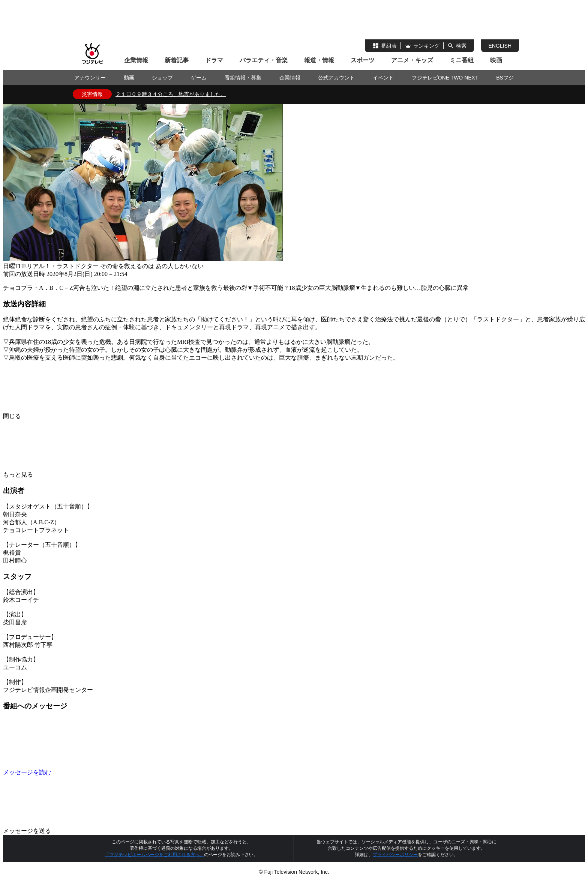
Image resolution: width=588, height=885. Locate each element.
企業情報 (136, 60)
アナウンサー (90, 78)
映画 (496, 60)
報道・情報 (319, 60)
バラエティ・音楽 (264, 60)
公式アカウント (336, 78)
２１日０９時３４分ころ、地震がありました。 (171, 94)
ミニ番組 (462, 60)
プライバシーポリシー (395, 855)
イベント (383, 78)
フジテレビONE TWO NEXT (445, 78)
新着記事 (177, 60)
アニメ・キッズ (412, 60)
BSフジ (505, 78)
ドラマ (214, 60)
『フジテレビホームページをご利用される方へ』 (154, 855)
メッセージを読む (84, 772)
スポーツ (363, 60)
